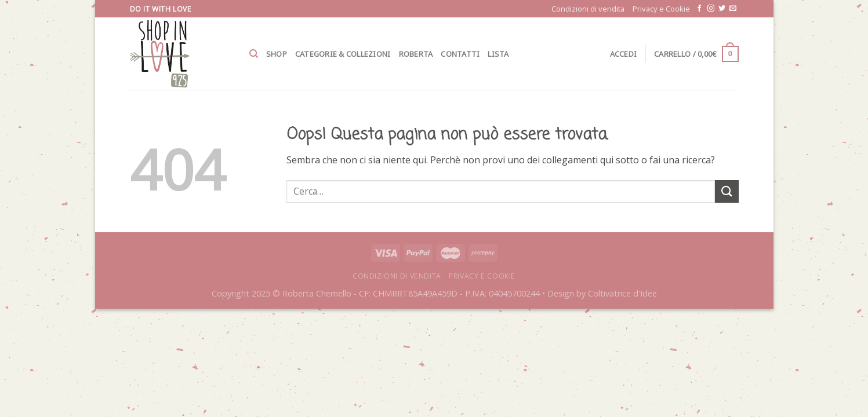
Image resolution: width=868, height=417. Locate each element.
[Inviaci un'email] (733, 9)
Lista (498, 54)
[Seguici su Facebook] (699, 9)
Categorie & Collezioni (343, 54)
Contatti (460, 54)
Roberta (416, 54)
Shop (277, 54)
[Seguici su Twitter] (722, 9)
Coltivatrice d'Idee (622, 293)
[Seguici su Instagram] (711, 9)
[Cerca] (254, 54)
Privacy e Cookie (661, 9)
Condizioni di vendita (588, 9)
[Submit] (727, 191)
